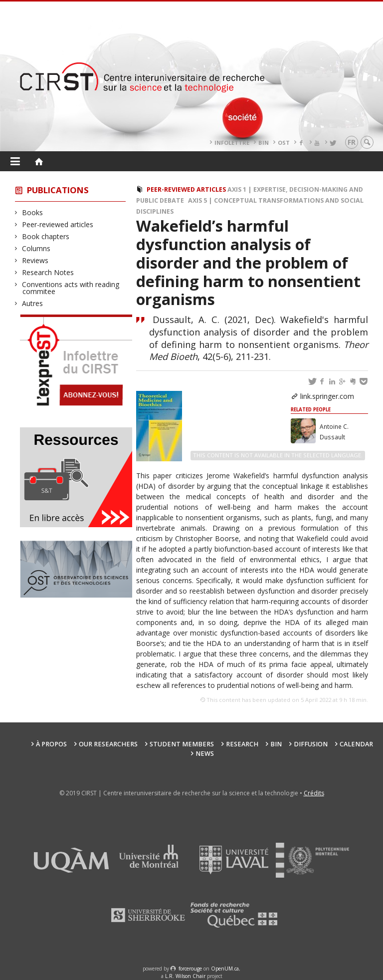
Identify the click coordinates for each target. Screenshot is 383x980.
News (205, 754)
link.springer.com (327, 396)
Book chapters (46, 236)
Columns (36, 248)
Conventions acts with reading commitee (71, 288)
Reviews (35, 260)
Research (242, 744)
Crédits (314, 793)
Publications (58, 190)
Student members (182, 744)
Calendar (356, 744)
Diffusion (311, 744)
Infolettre (232, 143)
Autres (33, 303)
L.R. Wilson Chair (185, 976)
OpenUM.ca (225, 969)
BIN (264, 143)
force (190, 969)
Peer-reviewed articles (58, 224)
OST (284, 143)
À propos (51, 744)
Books (33, 212)
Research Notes (48, 272)
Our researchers (108, 744)
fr (352, 142)
